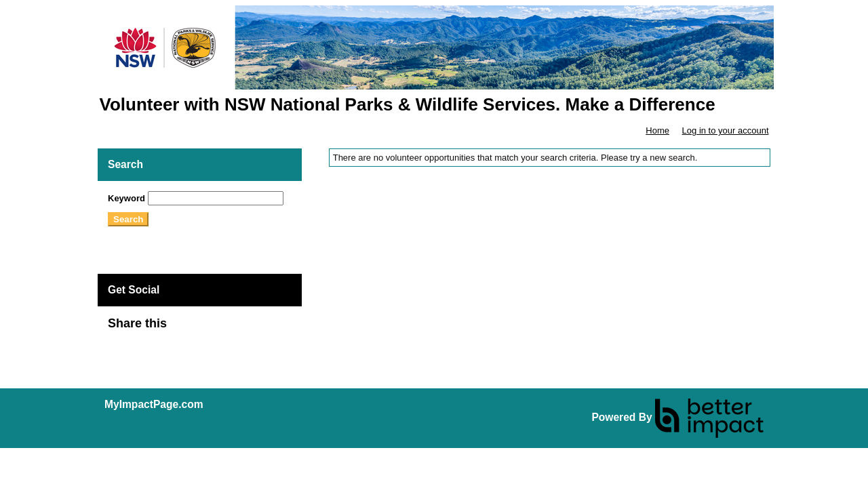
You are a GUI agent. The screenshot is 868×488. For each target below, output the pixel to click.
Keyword (126, 198)
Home (657, 130)
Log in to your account (726, 130)
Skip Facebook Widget (211, 329)
